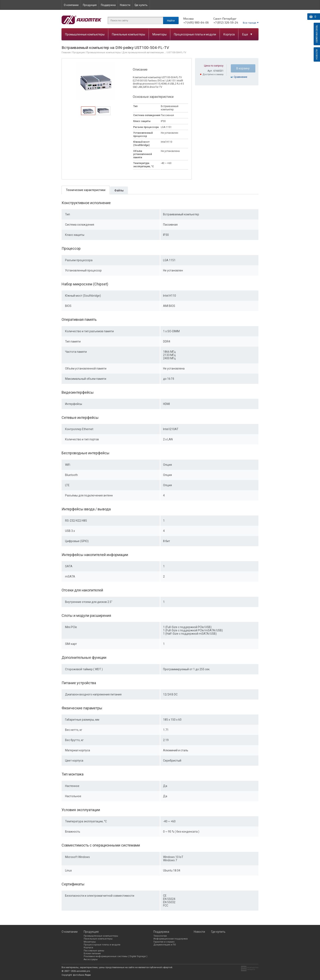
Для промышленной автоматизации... (144, 53)
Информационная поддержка (171, 939)
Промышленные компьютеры (85, 34)
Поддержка (108, 5)
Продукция (90, 5)
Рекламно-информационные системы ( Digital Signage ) (115, 956)
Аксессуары (91, 959)
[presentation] (88, 114)
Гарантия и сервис (164, 942)
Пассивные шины (94, 951)
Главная (66, 53)
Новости (125, 5)
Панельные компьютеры (128, 34)
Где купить (141, 5)
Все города (250, 23)
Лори (88, 975)
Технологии (160, 936)
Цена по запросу (214, 66)
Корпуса (229, 34)
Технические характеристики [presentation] (86, 190)
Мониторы (159, 34)
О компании (71, 5)
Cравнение (240, 77)
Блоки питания (92, 953)
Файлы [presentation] (119, 190)
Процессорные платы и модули (195, 34)
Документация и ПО (165, 945)
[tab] (88, 111)
